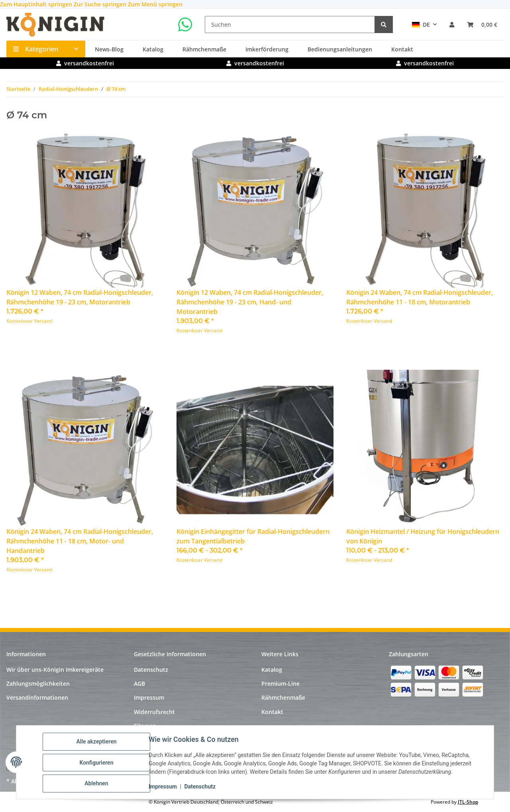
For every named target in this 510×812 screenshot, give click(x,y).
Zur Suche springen (101, 4)
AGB (139, 684)
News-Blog (109, 49)
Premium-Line (280, 684)
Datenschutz (201, 787)
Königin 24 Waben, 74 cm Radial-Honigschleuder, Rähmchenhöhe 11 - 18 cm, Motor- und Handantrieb (80, 541)
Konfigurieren (97, 763)
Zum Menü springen (155, 4)
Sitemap (145, 726)
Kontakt (402, 49)
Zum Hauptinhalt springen (37, 4)
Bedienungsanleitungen (340, 49)
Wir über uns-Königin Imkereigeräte (55, 670)
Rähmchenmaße (204, 49)
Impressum (164, 787)
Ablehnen (97, 784)
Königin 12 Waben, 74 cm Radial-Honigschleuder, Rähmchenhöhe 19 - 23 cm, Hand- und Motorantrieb (250, 302)
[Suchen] (290, 25)
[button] (452, 25)
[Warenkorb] (482, 25)
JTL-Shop (468, 802)
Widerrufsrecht (154, 712)
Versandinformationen (37, 697)
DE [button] (421, 25)
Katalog (153, 49)
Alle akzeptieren (97, 742)
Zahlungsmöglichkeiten (38, 684)
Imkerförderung (267, 49)
